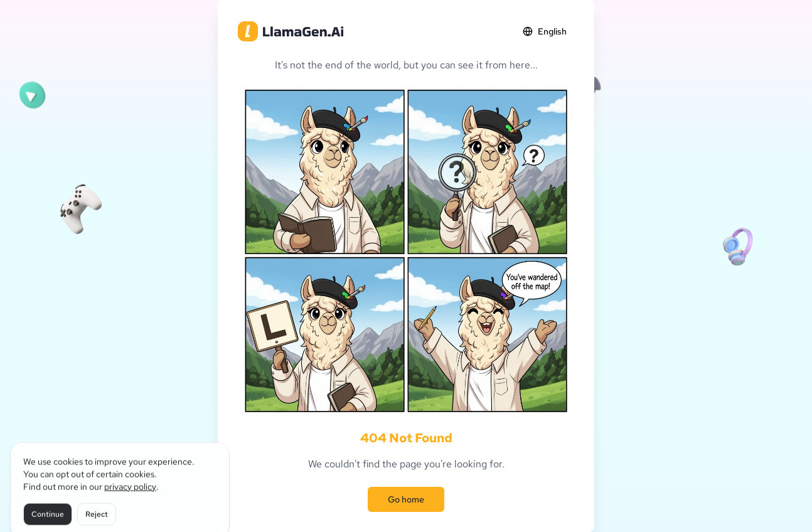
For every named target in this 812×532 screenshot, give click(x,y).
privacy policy (130, 497)
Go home (406, 499)
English (545, 31)
